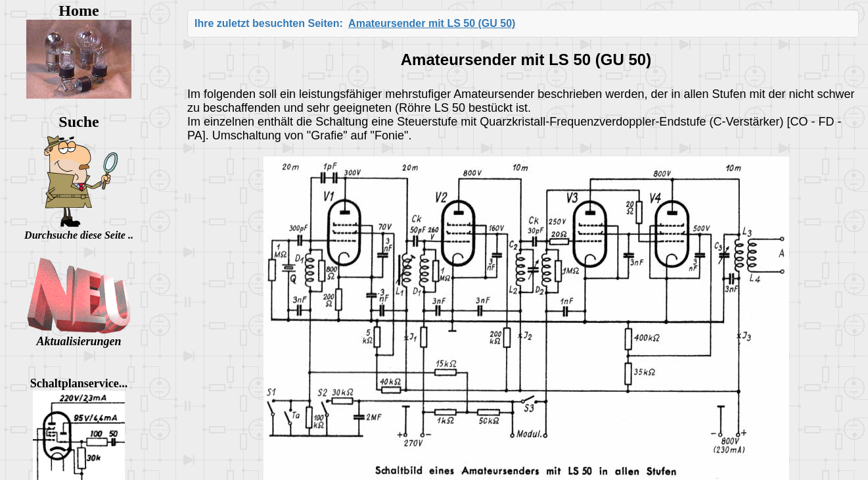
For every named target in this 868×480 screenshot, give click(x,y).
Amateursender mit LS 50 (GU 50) (432, 23)
